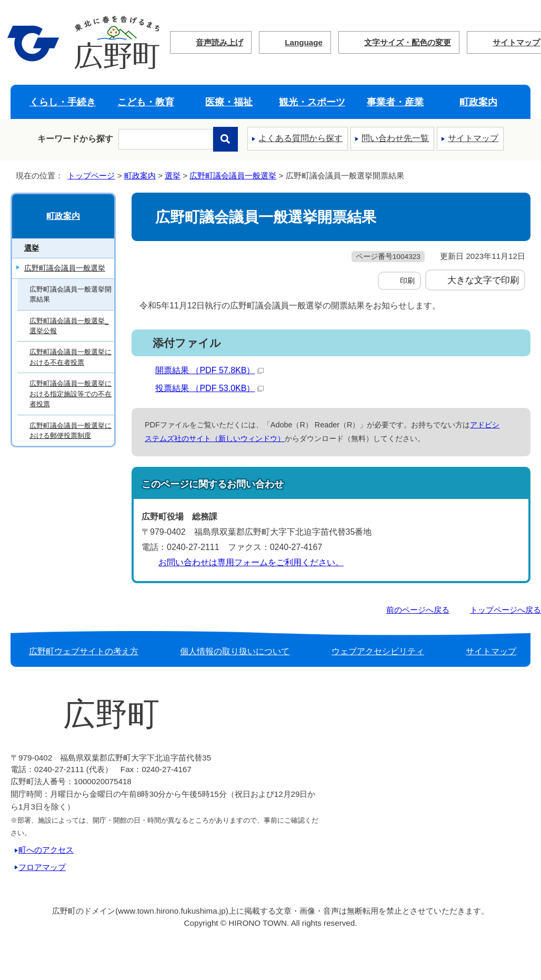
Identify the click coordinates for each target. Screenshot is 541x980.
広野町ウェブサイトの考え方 (84, 651)
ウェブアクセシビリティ (378, 651)
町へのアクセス (46, 850)
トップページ (91, 176)
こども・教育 (146, 102)
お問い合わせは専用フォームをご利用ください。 (251, 562)
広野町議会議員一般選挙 (233, 176)
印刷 (407, 281)
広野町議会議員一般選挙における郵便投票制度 (71, 431)
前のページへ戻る (418, 610)
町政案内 (478, 102)
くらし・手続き (63, 102)
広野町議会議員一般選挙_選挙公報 (69, 326)
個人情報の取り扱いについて (235, 651)
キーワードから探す (75, 139)
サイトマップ (473, 138)
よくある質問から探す (300, 138)
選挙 (173, 176)
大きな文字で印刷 (483, 280)
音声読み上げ (219, 42)
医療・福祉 (229, 102)
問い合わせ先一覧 (395, 138)
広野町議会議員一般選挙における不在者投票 (71, 357)
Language (304, 42)
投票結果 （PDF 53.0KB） (209, 388)
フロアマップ (42, 867)
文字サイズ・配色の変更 (408, 42)
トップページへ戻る (505, 610)
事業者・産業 (395, 102)
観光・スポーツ (312, 102)
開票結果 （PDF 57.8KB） (209, 370)
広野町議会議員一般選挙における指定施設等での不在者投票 (71, 394)
